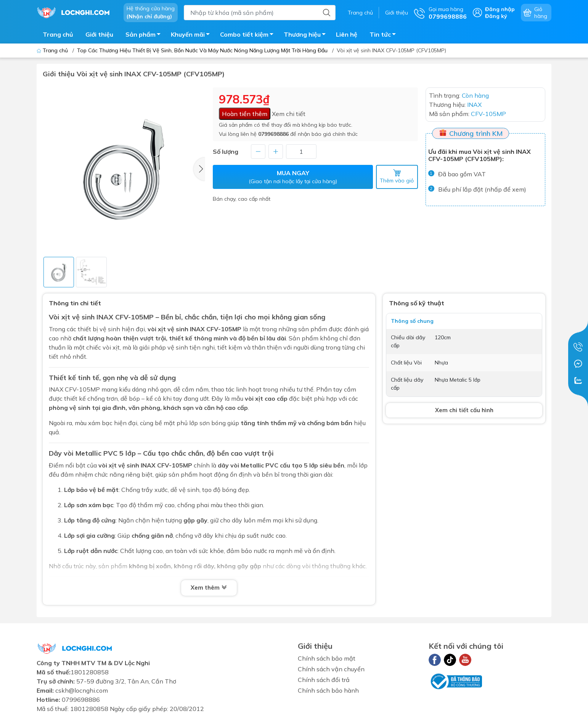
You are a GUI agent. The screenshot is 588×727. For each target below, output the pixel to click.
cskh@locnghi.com (82, 690)
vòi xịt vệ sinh (168, 329)
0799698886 (273, 134)
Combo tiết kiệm (249, 35)
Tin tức (385, 35)
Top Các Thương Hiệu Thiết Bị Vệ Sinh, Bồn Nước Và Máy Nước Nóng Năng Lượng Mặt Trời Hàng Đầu (202, 50)
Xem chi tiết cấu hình (464, 410)
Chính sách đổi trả (324, 680)
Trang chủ (360, 13)
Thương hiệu (307, 35)
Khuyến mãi (192, 35)
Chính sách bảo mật (327, 658)
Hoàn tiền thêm (245, 114)
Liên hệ (347, 34)
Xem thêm (209, 588)
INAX (148, 465)
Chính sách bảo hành (328, 690)
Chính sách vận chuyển (331, 669)
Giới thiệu (397, 13)
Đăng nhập (500, 9)
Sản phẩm (145, 35)
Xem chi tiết (289, 114)
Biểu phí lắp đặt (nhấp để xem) (482, 189)
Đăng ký (496, 16)
